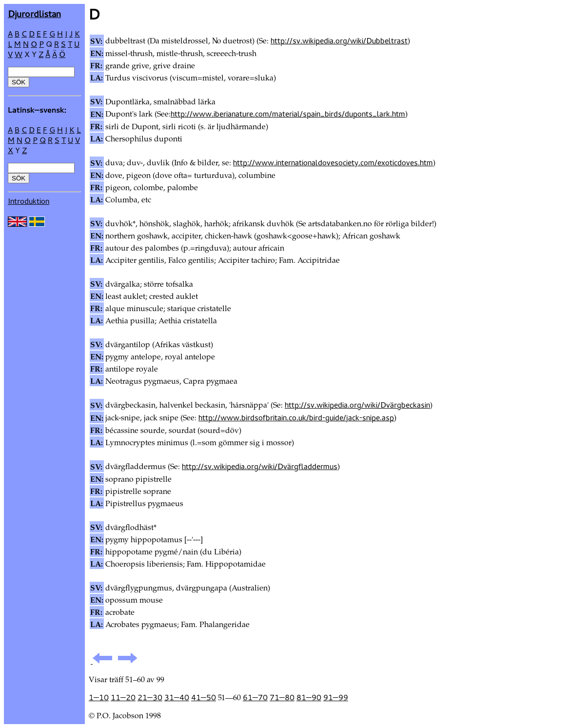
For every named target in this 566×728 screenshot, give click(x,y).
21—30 (150, 697)
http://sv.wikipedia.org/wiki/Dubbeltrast (339, 40)
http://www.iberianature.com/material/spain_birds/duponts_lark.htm (288, 114)
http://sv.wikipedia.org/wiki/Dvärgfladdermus (260, 466)
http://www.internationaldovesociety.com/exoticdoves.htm (333, 162)
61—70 (255, 697)
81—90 (309, 697)
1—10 (99, 697)
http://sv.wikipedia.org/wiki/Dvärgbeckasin (357, 405)
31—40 (177, 697)
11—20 (123, 697)
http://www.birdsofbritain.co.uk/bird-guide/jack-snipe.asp (296, 417)
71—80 (282, 697)
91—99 (336, 697)
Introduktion (29, 201)
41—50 (204, 697)
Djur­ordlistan (34, 13)
